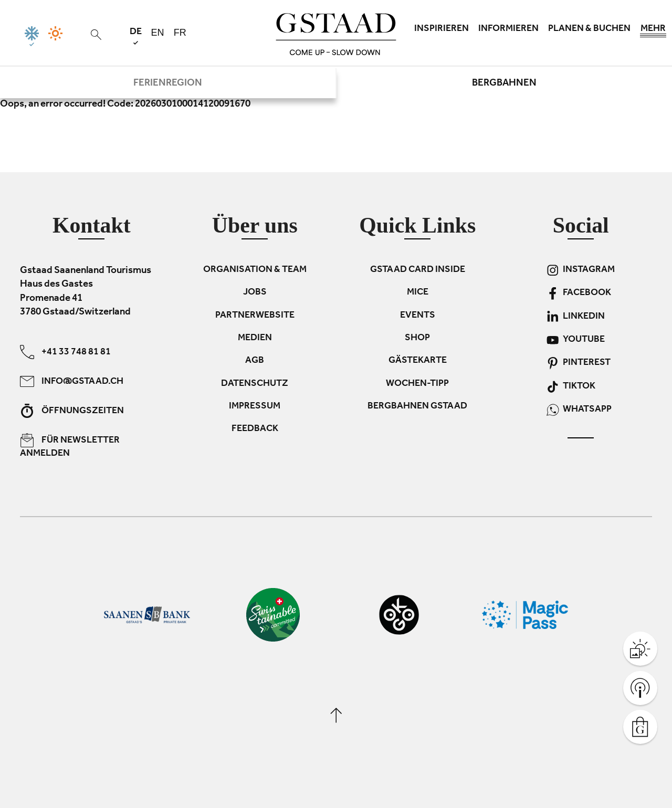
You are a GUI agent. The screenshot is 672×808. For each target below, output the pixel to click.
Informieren (508, 29)
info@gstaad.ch (72, 381)
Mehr (653, 32)
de (136, 36)
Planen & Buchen (589, 29)
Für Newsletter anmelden (70, 446)
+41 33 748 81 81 (65, 351)
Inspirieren (442, 29)
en (158, 33)
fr (180, 33)
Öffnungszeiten (72, 410)
